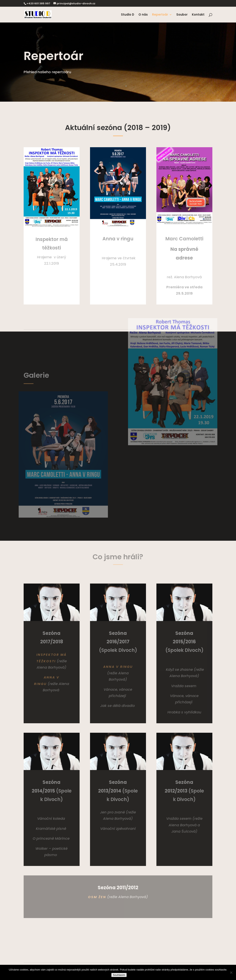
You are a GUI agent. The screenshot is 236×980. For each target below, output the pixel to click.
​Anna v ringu (118, 667)
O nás (143, 15)
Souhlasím (119, 975)
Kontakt (198, 15)
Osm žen (97, 897)
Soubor (182, 15)
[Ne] (231, 973)
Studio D (128, 15)
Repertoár (160, 15)
